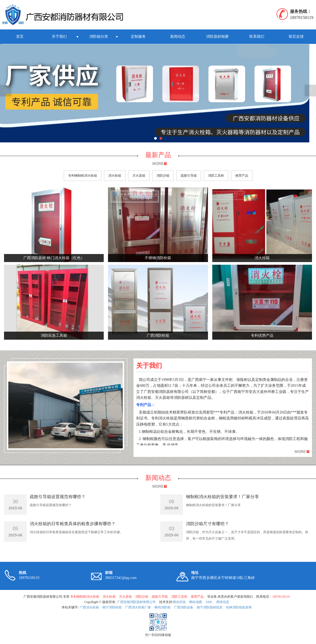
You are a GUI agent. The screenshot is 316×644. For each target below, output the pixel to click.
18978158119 (281, 597)
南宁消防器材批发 (210, 607)
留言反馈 (296, 37)
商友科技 (179, 602)
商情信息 (223, 602)
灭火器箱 (139, 176)
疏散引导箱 (189, 176)
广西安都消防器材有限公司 (136, 602)
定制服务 (138, 37)
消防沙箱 (163, 176)
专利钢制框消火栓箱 (83, 176)
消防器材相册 (217, 37)
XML (209, 602)
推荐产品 (242, 176)
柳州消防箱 (162, 607)
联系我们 (257, 37)
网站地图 (196, 602)
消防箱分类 (99, 37)
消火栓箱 (115, 176)
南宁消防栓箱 (112, 607)
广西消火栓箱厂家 (138, 607)
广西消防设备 (184, 607)
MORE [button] (300, 452)
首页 (20, 37)
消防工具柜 (216, 176)
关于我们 (59, 37)
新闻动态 (178, 37)
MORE (158, 164)
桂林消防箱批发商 (239, 607)
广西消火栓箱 (89, 607)
